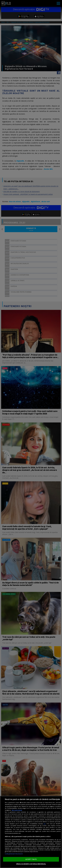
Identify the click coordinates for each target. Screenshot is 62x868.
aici (45, 824)
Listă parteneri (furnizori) (14, 854)
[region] (31, 832)
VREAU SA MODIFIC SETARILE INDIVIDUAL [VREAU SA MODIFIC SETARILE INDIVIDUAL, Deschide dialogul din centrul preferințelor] (31, 864)
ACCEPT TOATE (31, 859)
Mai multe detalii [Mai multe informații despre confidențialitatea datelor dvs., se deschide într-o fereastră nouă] (17, 810)
